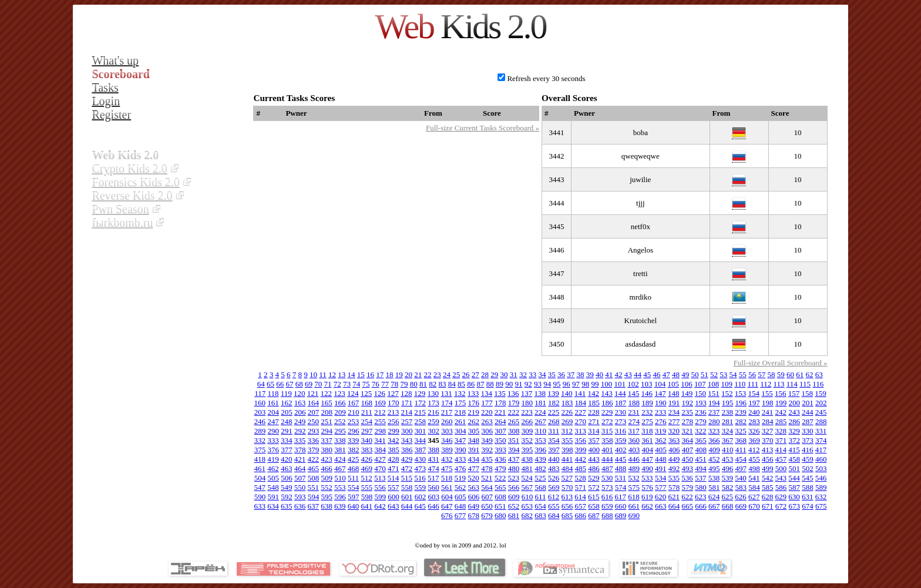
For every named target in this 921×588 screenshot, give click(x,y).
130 (433, 393)
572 (594, 487)
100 (607, 384)
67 (289, 384)
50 (695, 374)
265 (514, 421)
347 (460, 440)
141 (580, 393)
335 (300, 440)
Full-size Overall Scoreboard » (781, 363)
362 (661, 440)
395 (527, 450)
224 (540, 412)
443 (594, 459)
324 (728, 431)
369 (754, 440)
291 (287, 431)
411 (741, 450)
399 (581, 450)
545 (808, 478)
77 (385, 384)
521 (487, 478)
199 (781, 403)
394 (514, 450)
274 (634, 421)
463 (287, 468)
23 (437, 374)
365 (701, 440)
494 (701, 468)
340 (367, 440)
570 (567, 487)
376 (273, 450)
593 (300, 497)
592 (287, 497)
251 (327, 421)
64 (261, 384)
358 (607, 440)
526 (554, 478)
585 (768, 487)
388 (433, 450)
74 (356, 384)
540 (741, 478)
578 (674, 487)
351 (514, 440)
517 (433, 478)
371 (781, 440)
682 (527, 515)
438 (527, 459)
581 (714, 487)
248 (287, 421)
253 (354, 421)
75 (366, 384)
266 (527, 421)
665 (688, 506)
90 (509, 384)
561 (447, 487)
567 (527, 487)
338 (340, 440)
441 (567, 459)
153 (741, 393)
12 (332, 374)
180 (527, 403)
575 (634, 487)
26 (466, 374)
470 (380, 468)
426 (367, 459)
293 (314, 431)
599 (380, 497)
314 (594, 431)
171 (407, 403)
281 (728, 421)
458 (795, 459)
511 (353, 478)
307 (500, 431)
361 (647, 440)
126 (380, 393)
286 (795, 421)
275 (647, 421)
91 (518, 384)
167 (354, 403)
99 (595, 384)
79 (404, 384)
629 (781, 497)
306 (487, 431)
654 (540, 506)
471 (394, 468)
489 (634, 468)
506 (287, 478)
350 (500, 440)
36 (561, 374)
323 (714, 431)
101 (620, 384)
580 (701, 487)
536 (687, 478)
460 (821, 459)
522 (500, 478)
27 (475, 374)
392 (487, 450)
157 (794, 393)
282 (741, 421)
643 (394, 506)
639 (340, 506)
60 (790, 374)
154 (754, 393)
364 (688, 440)
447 (647, 459)
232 (647, 412)
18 (390, 374)
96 (567, 384)
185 (594, 403)
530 (607, 478)
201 (808, 403)
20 (409, 374)
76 (376, 384)
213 (394, 412)
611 (540, 497)
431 (433, 459)
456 (768, 459)
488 (621, 468)
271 (594, 421)
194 (714, 403)
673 (795, 506)
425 (354, 459)
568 (540, 487)
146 (647, 393)
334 (287, 440)
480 (514, 468)
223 (527, 412)
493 (688, 468)
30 (504, 374)
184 (581, 403)
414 (781, 450)
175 (460, 403)
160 (260, 403)
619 (647, 497)
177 (487, 403)
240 (754, 412)
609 (514, 497)
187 (621, 403)
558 (407, 487)
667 (714, 506)
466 (327, 468)
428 (394, 459)
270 (581, 421)
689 (621, 515)
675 (821, 506)
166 (340, 403)
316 (621, 431)
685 (567, 515)
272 (607, 421)
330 (808, 431)
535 (674, 478)
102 (633, 384)
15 (361, 374)
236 (701, 412)
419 (273, 459)
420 (287, 459)
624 (714, 497)
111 (753, 384)
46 (657, 374)
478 (487, 468)
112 (766, 384)
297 (367, 431)
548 (273, 487)
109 (727, 384)
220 (487, 412)
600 (394, 497)
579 (688, 487)
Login (106, 101)
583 (741, 487)
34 (542, 374)
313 (580, 431)
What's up (115, 61)
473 (421, 468)
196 (741, 403)
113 (779, 384)
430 (421, 459)
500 (781, 468)
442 (581, 459)
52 (714, 374)
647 (447, 506)
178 (500, 403)
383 (367, 450)
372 (795, 440)
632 (821, 497)
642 (380, 506)
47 (666, 374)
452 (714, 459)
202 (821, 403)
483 (554, 468)
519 (460, 478)
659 (607, 506)
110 (740, 384)
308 (514, 431)
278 (688, 421)
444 (607, 459)
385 (394, 450)
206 (300, 412)
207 (314, 412)
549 (287, 487)
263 (487, 421)
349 (487, 440)
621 (674, 497)
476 (460, 468)
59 (781, 374)
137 (527, 393)
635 (287, 506)
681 (514, 515)
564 (487, 487)
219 (473, 412)
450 (688, 459)
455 (754, 459)
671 (768, 506)
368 (741, 440)
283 (754, 421)
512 (367, 478)
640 (354, 506)
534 (661, 478)
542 (768, 478)
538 (714, 478)
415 (794, 450)
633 (260, 506)
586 (781, 487)
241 (768, 412)
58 (772, 374)
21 (418, 374)
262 (474, 421)
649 (474, 506)
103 (647, 384)
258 (421, 421)
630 (794, 497)
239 (741, 412)
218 (460, 412)
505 (273, 478)
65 (270, 384)
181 (540, 403)
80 (414, 384)
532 (634, 478)
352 (527, 440)
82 (433, 384)
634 (273, 506)
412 (754, 450)
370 (768, 440)
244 (808, 412)
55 (743, 374)
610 (527, 497)
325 (741, 431)
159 (821, 393)
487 (607, 468)
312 (567, 431)
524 (527, 478)
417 (821, 450)
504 (260, 478)
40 (599, 374)
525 (540, 478)
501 (795, 468)
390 (460, 450)
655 (554, 506)
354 (554, 440)
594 (314, 497)
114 (792, 384)
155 (767, 393)
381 (340, 450)
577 (661, 487)
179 (514, 403)
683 (540, 515)
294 (327, 431)
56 (752, 374)
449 (674, 459)
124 (353, 393)
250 (314, 421)
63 (819, 374)
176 (474, 403)
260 (447, 421)
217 (447, 412)
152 (727, 393)
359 (621, 440)
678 (474, 515)
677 (460, 515)
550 (300, 487)
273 (621, 421)
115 (805, 384)
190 (661, 403)
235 (687, 412)
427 (380, 459)
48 (676, 374)
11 (323, 374)
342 (394, 440)
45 (647, 374)
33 (532, 374)
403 (634, 450)
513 (380, 478)
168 (367, 403)
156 (781, 393)
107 (700, 384)
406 (674, 450)
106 (687, 384)
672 (781, 506)
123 (340, 393)
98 (585, 384)
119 (286, 393)
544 (794, 478)
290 (273, 431)
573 (607, 487)
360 (634, 440)
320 (674, 431)
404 (647, 450)
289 (260, 431)
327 (768, 431)
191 (674, 403)
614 (580, 497)
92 (528, 384)
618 (634, 497)
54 (733, 374)
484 (567, 468)
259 (433, 421)
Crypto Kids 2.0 (129, 169)
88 (490, 384)
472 (407, 468)
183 (567, 403)
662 (647, 506)
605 (460, 497)
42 (619, 374)
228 (594, 412)
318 (647, 431)
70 (318, 384)
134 (487, 393)
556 (380, 487)
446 (634, 459)
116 (818, 384)
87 (480, 384)
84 (452, 384)
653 (527, 506)
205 (287, 412)
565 (500, 487)
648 (460, 506)
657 (581, 506)
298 (380, 431)
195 (728, 403)
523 (514, 478)
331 (821, 431)
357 (594, 440)
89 (500, 384)
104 (660, 384)
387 (421, 450)
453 (728, 459)
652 (514, 506)
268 (554, 421)
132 (460, 393)
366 (714, 440)
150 (701, 393)
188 (634, 403)
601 (407, 497)
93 (538, 384)
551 (314, 487)
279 (701, 421)
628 (768, 497)
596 (340, 497)
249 (300, 421)
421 (300, 459)
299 (394, 431)
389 (447, 450)
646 (433, 506)
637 (314, 506)
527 (567, 478)
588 (808, 487)
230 (621, 412)
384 (380, 450)
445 (621, 459)
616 (607, 497)
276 (661, 421)
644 (407, 506)
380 (327, 450)
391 (474, 450)
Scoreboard (121, 74)
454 (741, 459)
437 (514, 459)
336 (314, 440)
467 (340, 468)
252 (340, 421)
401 (607, 450)
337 (327, 440)
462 (273, 468)
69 (309, 384)
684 (554, 515)
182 (554, 403)
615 (594, 497)
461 (260, 468)
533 (647, 478)
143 (607, 393)
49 (685, 374)
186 (607, 403)
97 (576, 384)
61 (800, 374)
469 (367, 468)
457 (781, 459)
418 (260, 459)
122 (327, 393)
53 (723, 374)
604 (447, 497)
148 (674, 393)
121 (313, 393)
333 (273, 440)
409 (714, 450)
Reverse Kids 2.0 (132, 196)
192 (688, 403)
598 (367, 497)
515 (407, 478)
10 (313, 374)
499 (768, 468)
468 (354, 468)
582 (728, 487)
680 (500, 515)
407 (688, 450)
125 (367, 393)
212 (380, 412)
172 (421, 403)
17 (380, 374)
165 (327, 403)
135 (500, 393)
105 (673, 384)
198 (768, 403)
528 (580, 478)
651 (500, 506)
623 (701, 497)
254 (367, 421)
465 (314, 468)
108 (714, 384)
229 (607, 412)
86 (471, 384)
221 (500, 412)
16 (370, 374)
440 (554, 459)
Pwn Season (120, 209)
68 (299, 384)
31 (514, 374)
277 (674, 421)
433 (460, 459)
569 (554, 487)
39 (590, 374)
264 (500, 421)
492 (674, 468)
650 (487, 506)
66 (280, 384)
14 (352, 374)
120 (300, 393)
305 (474, 431)
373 (808, 440)
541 (754, 478)
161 (273, 403)
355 (567, 440)
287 (808, 421)
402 (621, 450)
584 (754, 487)
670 (754, 506)
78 (394, 384)
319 (661, 431)
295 (340, 431)
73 (347, 384)
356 (581, 440)
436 (500, 459)
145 (634, 393)
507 (300, 478)
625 (728, 497)
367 (728, 440)
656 (567, 506)
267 (540, 421)
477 (474, 468)
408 (701, 450)
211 (367, 412)
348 (474, 440)
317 (634, 431)
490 (647, 468)
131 (446, 393)
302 (433, 431)
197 (754, 403)
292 (300, 431)
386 (407, 450)
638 (327, 506)
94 (547, 384)
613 (567, 497)
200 (795, 403)
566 (514, 487)
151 (714, 393)
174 (447, 403)
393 (500, 450)
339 (354, 440)
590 (260, 497)
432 (447, 459)
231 (634, 412)
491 (661, 468)
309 (527, 431)
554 (354, 487)
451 (701, 459)
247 (273, 421)
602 (421, 497)
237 (714, 412)
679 (487, 515)
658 (594, 506)
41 (609, 374)
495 (714, 468)
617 (621, 497)
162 (287, 403)
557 (394, 487)
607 (487, 497)
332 (260, 440)
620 (661, 497)
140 (567, 393)
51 (705, 374)
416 (808, 450)
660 (621, 506)
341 (380, 440)
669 (741, 506)
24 (447, 374)
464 (300, 468)
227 (580, 412)
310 (540, 431)
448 (661, 459)
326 (754, 431)
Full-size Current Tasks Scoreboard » (483, 128)
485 (581, 468)
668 (728, 506)
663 (661, 506)
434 (474, 459)
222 (514, 412)
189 (647, 403)
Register (111, 115)
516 (420, 478)
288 (821, 421)
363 (674, 440)
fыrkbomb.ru (122, 223)
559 (421, 487)
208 (327, 412)
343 (407, 440)
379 (314, 450)
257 (407, 421)
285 (781, 421)
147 (660, 393)
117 (260, 393)
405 (661, 450)
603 (433, 497)
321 (687, 431)
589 (821, 487)
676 (447, 515)
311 (554, 431)
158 (808, 393)
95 (557, 384)
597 (354, 497)
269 (567, 421)
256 (394, 421)
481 (527, 468)
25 (456, 374)
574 (621, 487)
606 (474, 497)
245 (821, 412)
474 (433, 468)
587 (795, 487)
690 (634, 515)
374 (821, 440)
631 (808, 497)
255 (380, 421)
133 (473, 393)
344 (421, 440)
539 (728, 478)
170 (394, 403)
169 (380, 403)
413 (768, 450)
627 (754, 497)
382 (354, 450)
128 (406, 393)
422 (314, 459)
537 (701, 478)
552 (327, 487)
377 (287, 450)
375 (260, 450)
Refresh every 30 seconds (546, 78)
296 (354, 431)
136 (513, 393)
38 (581, 374)
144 (620, 393)
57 (762, 374)
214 (407, 412)
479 (500, 468)
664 (674, 506)
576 (647, 487)
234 (674, 412)
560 (433, 487)
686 (581, 515)
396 (540, 450)
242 (781, 412)
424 (340, 459)
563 (474, 487)
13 (342, 374)
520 (473, 478)
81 (423, 384)
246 (260, 421)
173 (433, 403)
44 (638, 374)
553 (340, 487)
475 (447, 468)
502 (808, 468)
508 (314, 478)
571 (581, 487)
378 (300, 450)
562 (460, 487)
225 (554, 412)
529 (594, 478)
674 (808, 506)
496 (728, 468)
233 (661, 412)
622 (687, 497)
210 (354, 412)
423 (327, 459)
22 (428, 374)
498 (754, 468)
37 (571, 374)
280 (714, 421)
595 (327, 497)
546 (821, 478)
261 (460, 421)
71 (327, 384)
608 (500, 497)
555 (367, 487)
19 (399, 374)
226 (567, 412)
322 (701, 431)
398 (567, 450)
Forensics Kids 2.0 (135, 182)
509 (327, 478)
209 (340, 412)
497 (741, 468)
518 (447, 478)
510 (340, 478)
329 (794, 431)
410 (728, 450)
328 (781, 431)
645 (421, 506)
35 (552, 374)
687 (594, 515)
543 (781, 478)
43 (628, 374)
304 (460, 431)
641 (367, 506)
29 (494, 374)
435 (487, 459)
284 (768, 421)
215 (420, 412)
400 (594, 450)
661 (634, 506)
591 (273, 497)
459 (808, 459)
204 (273, 412)
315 (607, 431)
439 (540, 459)
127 (393, 393)
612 (554, 497)
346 (447, 440)
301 (421, 431)
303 (447, 431)
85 (461, 384)
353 (540, 440)
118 (273, 393)
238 (728, 412)
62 (810, 374)
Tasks (105, 88)
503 (821, 468)
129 (420, 393)
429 (407, 459)
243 (794, 412)
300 (407, 431)
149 (687, 393)
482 (540, 468)
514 (394, 478)
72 (337, 384)
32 (523, 374)
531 (621, 478)
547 (260, 487)
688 (607, 515)
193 (701, 403)
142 (594, 393)
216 (433, 412)
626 (741, 497)
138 (540, 393)
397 (554, 450)
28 (485, 374)
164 (314, 403)
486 (594, 468)
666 (701, 506)
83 (442, 384)
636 (300, 506)
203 (260, 412)
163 (300, 403)
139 (553, 393)
